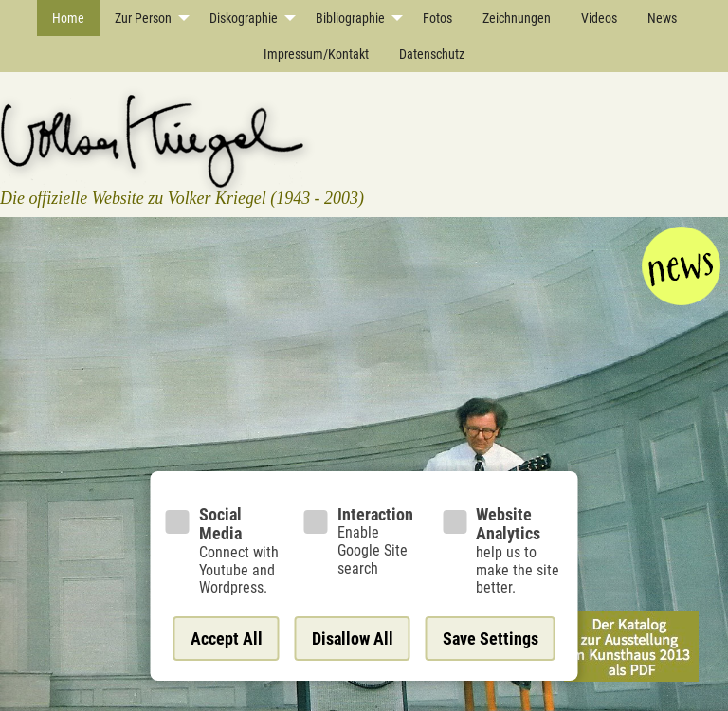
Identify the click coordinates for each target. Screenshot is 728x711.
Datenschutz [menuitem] (432, 54)
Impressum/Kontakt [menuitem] (316, 54)
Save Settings (491, 638)
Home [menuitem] (68, 18)
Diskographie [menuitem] (244, 18)
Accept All (227, 638)
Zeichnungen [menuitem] (517, 18)
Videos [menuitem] (599, 18)
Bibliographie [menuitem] (350, 18)
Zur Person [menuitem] (143, 18)
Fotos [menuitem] (437, 18)
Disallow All (353, 638)
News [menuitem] (662, 18)
